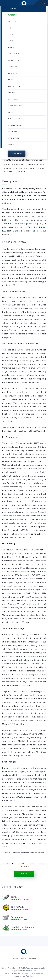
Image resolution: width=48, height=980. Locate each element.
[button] (27, 16)
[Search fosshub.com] (44, 3)
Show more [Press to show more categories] (17, 155)
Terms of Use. (31, 971)
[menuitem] (24, 16)
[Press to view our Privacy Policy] (23, 959)
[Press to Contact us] (32, 959)
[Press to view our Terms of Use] (15, 959)
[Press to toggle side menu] (23, 10)
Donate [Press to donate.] (24, 874)
